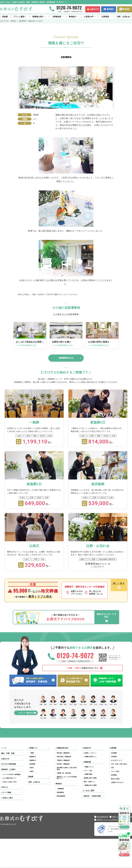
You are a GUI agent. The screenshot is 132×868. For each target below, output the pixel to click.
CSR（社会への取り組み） (120, 764)
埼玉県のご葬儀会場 (63, 764)
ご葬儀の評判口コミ (90, 757)
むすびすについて (117, 760)
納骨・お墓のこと (89, 782)
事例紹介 (72, 17)
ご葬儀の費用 (88, 774)
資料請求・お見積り (9, 769)
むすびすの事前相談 (9, 764)
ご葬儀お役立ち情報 (90, 785)
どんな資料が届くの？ (9, 778)
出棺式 (32, 768)
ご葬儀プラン (33, 748)
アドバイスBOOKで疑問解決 (12, 774)
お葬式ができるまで (117, 782)
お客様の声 (89, 17)
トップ (4, 748)
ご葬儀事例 (60, 789)
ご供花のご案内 (7, 798)
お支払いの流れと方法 (9, 782)
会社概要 (114, 753)
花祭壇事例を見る (66, 358)
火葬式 (32, 771)
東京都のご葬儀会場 (63, 753)
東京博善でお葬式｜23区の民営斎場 (67, 768)
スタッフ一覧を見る (26, 713)
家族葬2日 (33, 757)
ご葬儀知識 (56, 17)
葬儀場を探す (38, 17)
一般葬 (32, 753)
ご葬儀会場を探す (62, 748)
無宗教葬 (32, 764)
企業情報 (105, 17)
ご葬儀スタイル (89, 767)
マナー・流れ (88, 771)
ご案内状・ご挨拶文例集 (92, 796)
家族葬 (5, 17)
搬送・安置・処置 (8, 753)
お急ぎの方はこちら (82, 668)
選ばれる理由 (115, 779)
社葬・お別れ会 (123, 17)
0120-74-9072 (69, 8)
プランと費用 (19, 17)
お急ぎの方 (94, 9)
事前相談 (126, 9)
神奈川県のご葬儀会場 (64, 757)
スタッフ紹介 (115, 771)
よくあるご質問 (88, 791)
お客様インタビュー (90, 753)
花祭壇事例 (60, 792)
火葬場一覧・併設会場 (64, 773)
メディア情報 (6, 792)
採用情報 (114, 775)
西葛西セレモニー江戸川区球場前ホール (67, 778)
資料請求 (110, 9)
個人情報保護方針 (103, 817)
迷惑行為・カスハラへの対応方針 (108, 820)
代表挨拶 (114, 757)
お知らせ (4, 787)
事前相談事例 (61, 796)
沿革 (112, 768)
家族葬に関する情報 (90, 778)
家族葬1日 (33, 760)
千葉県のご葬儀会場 (63, 760)
